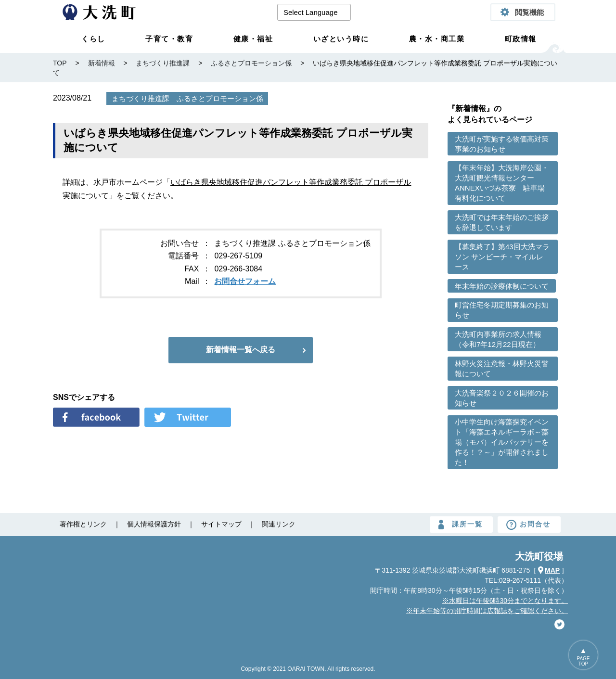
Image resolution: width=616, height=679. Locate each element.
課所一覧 (467, 524)
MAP (552, 570)
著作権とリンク (83, 524)
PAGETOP (583, 661)
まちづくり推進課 (141, 98)
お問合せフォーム (245, 281)
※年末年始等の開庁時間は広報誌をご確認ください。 (487, 611)
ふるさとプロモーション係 (220, 98)
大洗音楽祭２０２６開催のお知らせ (502, 398)
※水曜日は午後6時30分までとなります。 (505, 601)
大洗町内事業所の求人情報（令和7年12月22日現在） (498, 339)
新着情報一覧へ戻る (241, 350)
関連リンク (279, 524)
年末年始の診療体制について (502, 286)
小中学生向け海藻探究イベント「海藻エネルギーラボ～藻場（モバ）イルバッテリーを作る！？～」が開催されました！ (502, 442)
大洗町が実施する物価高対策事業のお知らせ (502, 144)
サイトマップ (221, 524)
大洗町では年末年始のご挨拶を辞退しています (502, 222)
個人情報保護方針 (154, 524)
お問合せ (535, 524)
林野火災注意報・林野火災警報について (502, 369)
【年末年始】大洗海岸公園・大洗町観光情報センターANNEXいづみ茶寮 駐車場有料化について (502, 183)
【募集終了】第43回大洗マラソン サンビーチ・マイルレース (502, 257)
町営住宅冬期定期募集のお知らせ (502, 310)
